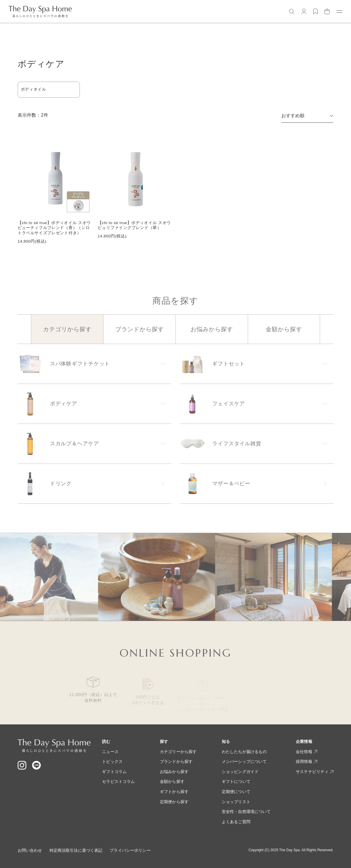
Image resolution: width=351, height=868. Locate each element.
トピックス (112, 761)
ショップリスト (236, 802)
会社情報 (306, 752)
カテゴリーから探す (178, 752)
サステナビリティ (315, 772)
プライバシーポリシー (130, 850)
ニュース (110, 752)
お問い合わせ (30, 850)
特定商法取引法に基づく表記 (76, 850)
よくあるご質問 (236, 822)
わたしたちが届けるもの (244, 752)
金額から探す (172, 781)
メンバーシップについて (244, 761)
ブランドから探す (176, 761)
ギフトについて (236, 781)
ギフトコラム (114, 772)
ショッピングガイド (240, 772)
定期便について (236, 792)
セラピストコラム (118, 781)
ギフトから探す (174, 792)
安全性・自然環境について (246, 812)
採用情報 (306, 761)
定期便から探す (174, 802)
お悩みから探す (174, 772)
